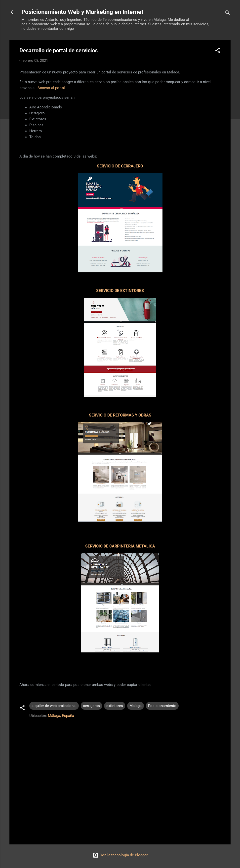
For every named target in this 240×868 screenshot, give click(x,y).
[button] (218, 51)
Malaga (136, 706)
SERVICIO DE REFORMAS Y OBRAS (120, 415)
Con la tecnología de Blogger (120, 855)
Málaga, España (61, 716)
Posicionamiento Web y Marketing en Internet (82, 12)
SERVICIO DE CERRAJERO (120, 166)
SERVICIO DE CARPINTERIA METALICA (120, 546)
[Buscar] (228, 14)
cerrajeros (91, 706)
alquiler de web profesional (54, 706)
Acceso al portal (51, 88)
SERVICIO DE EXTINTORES (120, 291)
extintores (115, 706)
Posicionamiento (162, 706)
